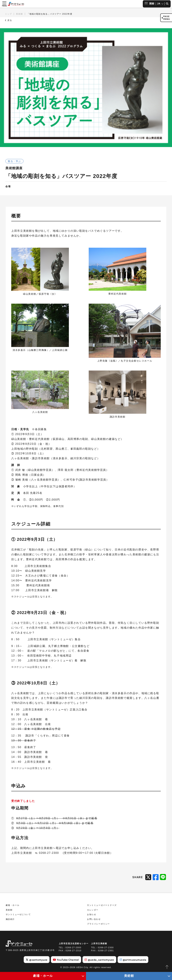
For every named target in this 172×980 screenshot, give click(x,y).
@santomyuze (37, 960)
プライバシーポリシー (98, 924)
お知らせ (92, 914)
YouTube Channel (66, 960)
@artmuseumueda (133, 960)
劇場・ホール (13, 905)
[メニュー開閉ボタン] (4, 4)
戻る (9, 20)
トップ (8, 14)
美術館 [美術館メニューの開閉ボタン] (129, 976)
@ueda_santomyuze (99, 960)
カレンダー (93, 910)
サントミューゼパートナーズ (102, 905)
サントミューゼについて (18, 914)
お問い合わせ (94, 919)
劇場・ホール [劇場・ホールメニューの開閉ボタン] (43, 976)
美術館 (19, 14)
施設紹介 (10, 919)
